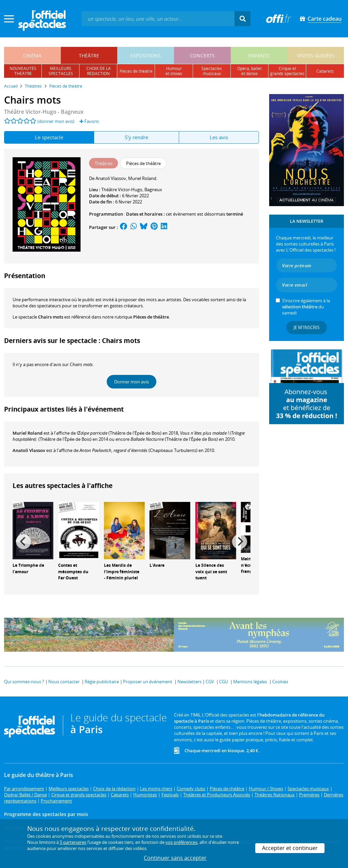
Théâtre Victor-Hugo (122, 189)
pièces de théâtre (136, 71)
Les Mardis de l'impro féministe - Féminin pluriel (122, 572)
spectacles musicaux (212, 71)
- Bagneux (44, 112)
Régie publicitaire (102, 682)
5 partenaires (73, 842)
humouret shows (174, 71)
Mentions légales (250, 682)
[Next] (240, 542)
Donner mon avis (132, 382)
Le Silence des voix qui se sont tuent (211, 572)
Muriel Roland (28, 433)
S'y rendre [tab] (136, 137)
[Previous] (23, 542)
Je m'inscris (307, 327)
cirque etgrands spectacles (287, 71)
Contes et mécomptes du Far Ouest (73, 572)
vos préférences (181, 842)
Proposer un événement (148, 682)
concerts (202, 56)
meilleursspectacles (61, 71)
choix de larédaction (99, 71)
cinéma (32, 56)
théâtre (89, 56)
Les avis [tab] (219, 137)
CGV (210, 682)
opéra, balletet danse (249, 71)
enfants (259, 56)
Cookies (280, 682)
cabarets (325, 71)
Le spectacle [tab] (49, 137)
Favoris (89, 121)
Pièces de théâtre (151, 317)
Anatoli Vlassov (29, 450)
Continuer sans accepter (175, 858)
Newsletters (189, 682)
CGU (224, 682)
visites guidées (316, 56)
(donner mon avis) (56, 121)
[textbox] (158, 19)
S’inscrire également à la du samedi (306, 307)
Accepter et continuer (290, 848)
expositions (146, 56)
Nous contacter (64, 682)
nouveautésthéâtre (23, 71)
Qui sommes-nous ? (24, 682)
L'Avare (157, 565)
